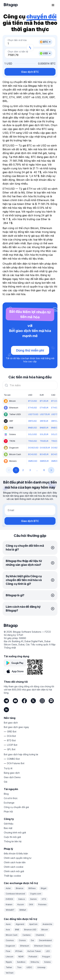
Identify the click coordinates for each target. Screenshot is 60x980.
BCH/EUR (44, 454)
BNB (17, 930)
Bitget (44, 888)
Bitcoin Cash (12, 935)
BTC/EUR (44, 401)
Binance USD (30, 930)
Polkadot (33, 957)
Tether (9, 967)
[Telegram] (6, 701)
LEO (48, 951)
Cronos (22, 940)
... (37, 470)
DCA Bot (11, 736)
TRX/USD (33, 441)
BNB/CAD (56, 428)
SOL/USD (33, 434)
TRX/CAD (56, 441)
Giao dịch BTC (30, 72)
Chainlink (40, 935)
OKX (31, 904)
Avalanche (47, 924)
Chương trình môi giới (15, 833)
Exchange (9, 803)
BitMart (23, 910)
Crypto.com (36, 894)
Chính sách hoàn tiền (15, 862)
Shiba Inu (35, 962)
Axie (8, 930)
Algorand (20, 924)
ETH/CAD (56, 408)
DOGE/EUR (45, 448)
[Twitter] (33, 701)
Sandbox (21, 962)
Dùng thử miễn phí (30, 350)
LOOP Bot (12, 745)
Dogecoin (10, 946)
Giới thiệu (9, 824)
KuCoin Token (34, 951)
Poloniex (42, 904)
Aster (8, 888)
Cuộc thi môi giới (12, 837)
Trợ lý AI (8, 768)
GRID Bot (12, 732)
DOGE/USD (33, 448)
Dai (32, 940)
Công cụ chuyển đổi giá (16, 807)
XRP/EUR (44, 421)
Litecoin (10, 957)
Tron (19, 967)
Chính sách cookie (14, 867)
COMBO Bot (13, 759)
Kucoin (21, 904)
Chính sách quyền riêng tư (18, 858)
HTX (44, 899)
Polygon (46, 957)
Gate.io (22, 899)
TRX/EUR (44, 441)
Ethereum (25, 946)
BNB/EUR (44, 428)
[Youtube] (15, 701)
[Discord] (51, 701)
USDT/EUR (45, 414)
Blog (6, 794)
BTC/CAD (56, 401)
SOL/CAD (56, 434)
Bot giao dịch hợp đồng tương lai (21, 754)
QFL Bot (11, 749)
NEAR (21, 957)
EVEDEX (9, 899)
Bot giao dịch (11, 723)
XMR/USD (33, 461)
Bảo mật (8, 828)
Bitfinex (32, 888)
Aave (8, 924)
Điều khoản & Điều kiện (16, 853)
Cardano (27, 935)
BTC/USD (33, 401)
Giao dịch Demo (12, 777)
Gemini (33, 899)
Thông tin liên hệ (13, 841)
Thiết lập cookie (12, 876)
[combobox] (30, 385)
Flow (8, 951)
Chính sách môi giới (14, 871)
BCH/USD (33, 454)
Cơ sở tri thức (11, 798)
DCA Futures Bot (16, 763)
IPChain (19, 951)
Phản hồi (8, 812)
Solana (47, 962)
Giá (6, 782)
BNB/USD (33, 428)
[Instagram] (42, 701)
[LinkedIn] (6, 710)
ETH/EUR (44, 408)
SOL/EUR (44, 434)
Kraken (9, 904)
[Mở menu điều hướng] (53, 5)
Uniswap (41, 967)
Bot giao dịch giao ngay (16, 727)
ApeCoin (33, 924)
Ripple (9, 962)
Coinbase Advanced (15, 894)
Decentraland (45, 940)
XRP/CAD (56, 421)
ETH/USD (33, 408)
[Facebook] (24, 701)
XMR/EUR (44, 461)
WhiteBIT (10, 910)
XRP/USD (32, 421)
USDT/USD (33, 414)
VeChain (10, 973)
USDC (29, 967)
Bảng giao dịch (12, 773)
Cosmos (10, 940)
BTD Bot (11, 740)
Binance (20, 888)
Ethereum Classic (42, 946)
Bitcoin (45, 930)
